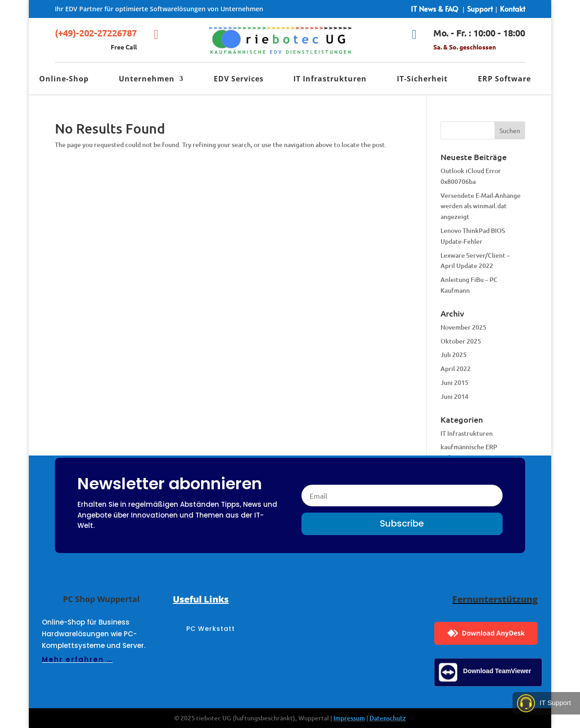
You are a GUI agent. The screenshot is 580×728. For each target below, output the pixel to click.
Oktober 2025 (461, 341)
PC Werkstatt (211, 629)
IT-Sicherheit (422, 80)
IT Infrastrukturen (330, 80)
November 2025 (463, 327)
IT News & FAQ (434, 9)
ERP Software (504, 80)
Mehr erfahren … (77, 659)
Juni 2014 (454, 396)
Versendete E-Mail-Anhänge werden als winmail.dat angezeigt (481, 206)
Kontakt (513, 9)
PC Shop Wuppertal (101, 599)
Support (480, 9)
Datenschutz (388, 718)
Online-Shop (64, 80)
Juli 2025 (454, 355)
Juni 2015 (454, 382)
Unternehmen (147, 80)
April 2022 (456, 368)
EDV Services (239, 80)
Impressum (349, 718)
